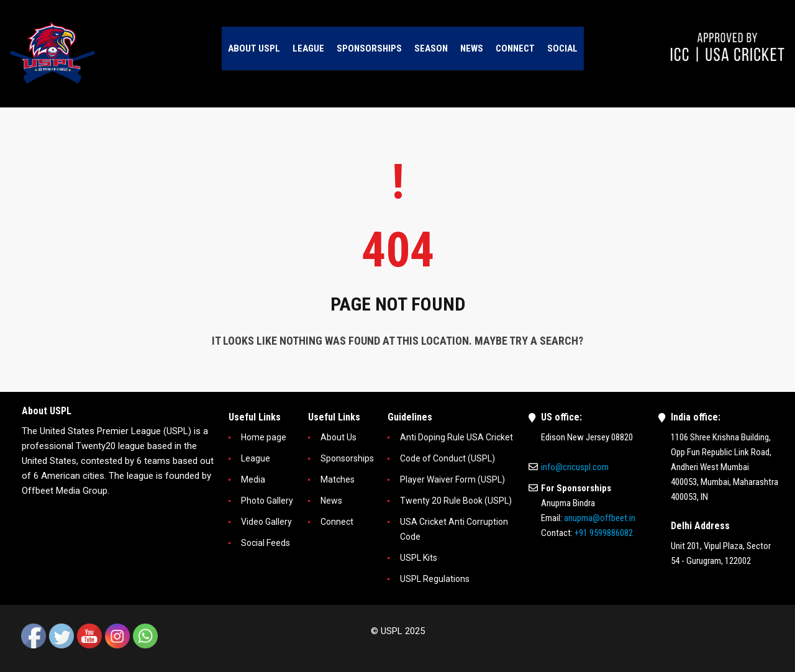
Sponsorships (347, 458)
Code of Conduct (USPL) (447, 458)
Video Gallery (266, 522)
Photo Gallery (267, 501)
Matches (338, 479)
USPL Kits (419, 558)
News (331, 501)
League (256, 458)
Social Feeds (266, 543)
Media (253, 479)
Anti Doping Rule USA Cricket (457, 437)
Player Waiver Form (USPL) (452, 479)
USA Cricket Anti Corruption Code (454, 529)
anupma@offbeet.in (600, 518)
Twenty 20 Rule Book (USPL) (456, 501)
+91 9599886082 (604, 533)
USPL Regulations (435, 579)
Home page (264, 437)
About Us (338, 437)
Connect (337, 522)
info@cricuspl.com (575, 467)
